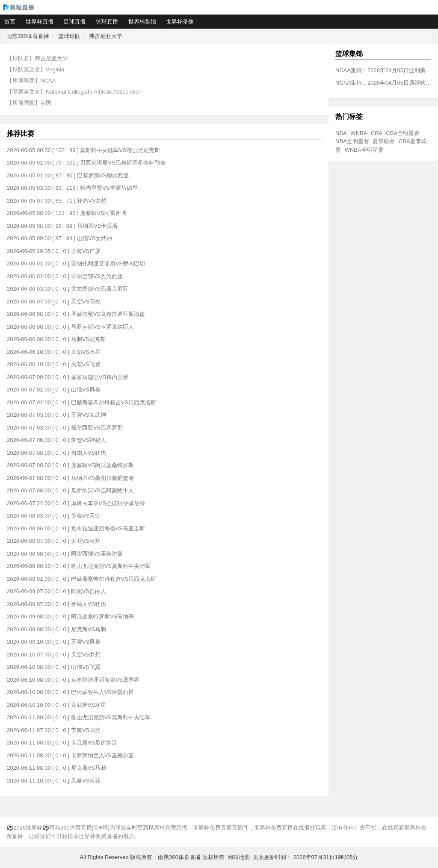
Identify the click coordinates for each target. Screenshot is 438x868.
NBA (341, 133)
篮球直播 (107, 22)
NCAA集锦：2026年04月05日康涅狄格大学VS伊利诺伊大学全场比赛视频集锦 (383, 83)
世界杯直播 (40, 22)
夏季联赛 (384, 141)
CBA (377, 133)
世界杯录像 (180, 22)
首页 (10, 22)
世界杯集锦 (142, 22)
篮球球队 (69, 36)
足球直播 (74, 22)
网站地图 (239, 857)
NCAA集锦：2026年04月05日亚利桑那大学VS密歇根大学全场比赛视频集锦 (383, 70)
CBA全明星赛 (403, 133)
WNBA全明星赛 (364, 150)
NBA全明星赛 (352, 141)
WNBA (359, 133)
